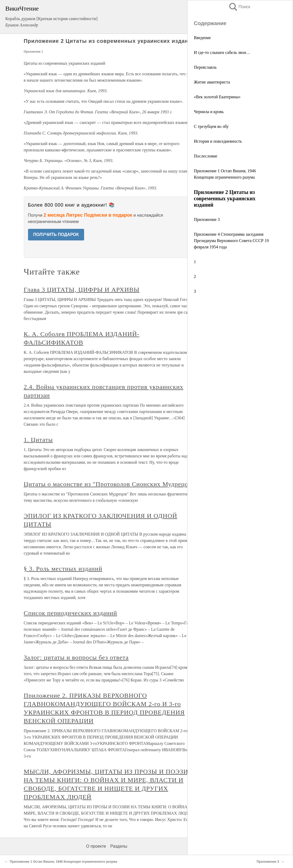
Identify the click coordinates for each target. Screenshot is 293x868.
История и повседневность (218, 141)
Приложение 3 (207, 219)
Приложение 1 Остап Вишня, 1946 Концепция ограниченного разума (63, 862)
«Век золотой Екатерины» (217, 97)
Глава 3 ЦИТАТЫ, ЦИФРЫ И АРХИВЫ (82, 290)
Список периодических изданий (70, 613)
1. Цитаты (38, 440)
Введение (202, 38)
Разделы (119, 846)
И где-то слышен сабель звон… (222, 52)
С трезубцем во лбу (211, 126)
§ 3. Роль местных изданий (63, 569)
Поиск (239, 7)
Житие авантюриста (212, 82)
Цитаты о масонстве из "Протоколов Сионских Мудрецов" (109, 484)
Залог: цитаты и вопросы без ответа (76, 657)
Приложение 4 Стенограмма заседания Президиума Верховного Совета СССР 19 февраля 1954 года (231, 241)
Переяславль (205, 67)
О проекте (96, 846)
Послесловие (206, 156)
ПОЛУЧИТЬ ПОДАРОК (56, 235)
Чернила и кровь (209, 112)
